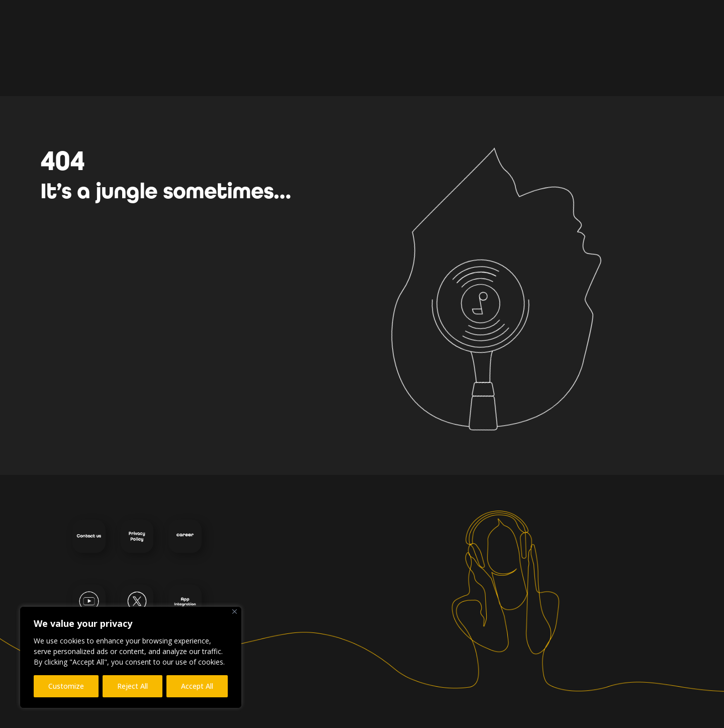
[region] (131, 657)
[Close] (235, 612)
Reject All (132, 686)
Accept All (197, 686)
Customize (66, 686)
